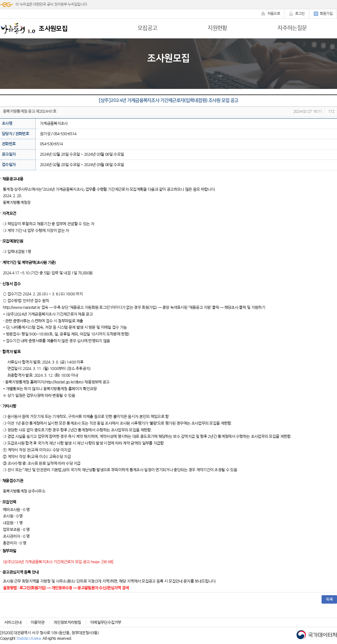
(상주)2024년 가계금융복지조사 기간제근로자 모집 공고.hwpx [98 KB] (58, 562)
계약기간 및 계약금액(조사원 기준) (29, 263)
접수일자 (9, 165)
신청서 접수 (11, 284)
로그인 (297, 14)
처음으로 (270, 14)
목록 (329, 599)
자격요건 (9, 213)
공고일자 (9, 154)
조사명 (7, 123)
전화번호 (9, 144)
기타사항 (9, 406)
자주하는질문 (292, 28)
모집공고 (147, 28)
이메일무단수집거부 (106, 622)
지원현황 (217, 28)
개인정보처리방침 (67, 622)
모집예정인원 (13, 241)
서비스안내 (13, 622)
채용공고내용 (13, 179)
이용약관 (37, 622)
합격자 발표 (11, 352)
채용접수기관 (13, 481)
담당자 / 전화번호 (15, 134)
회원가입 (323, 14)
